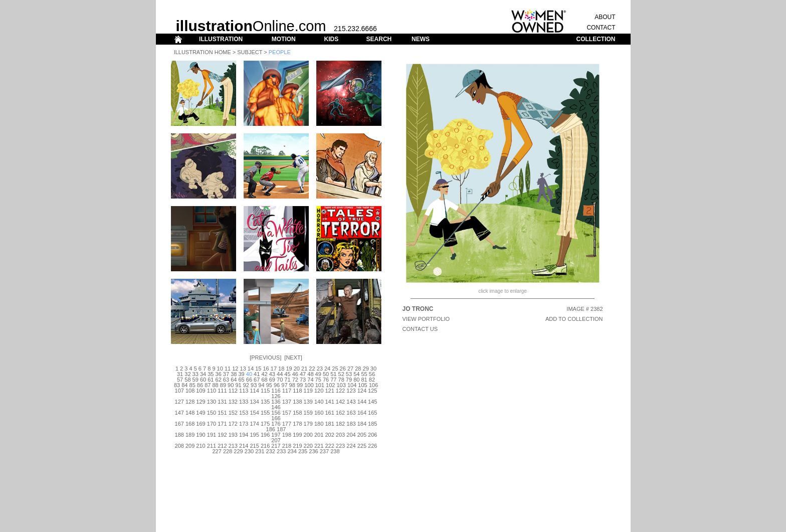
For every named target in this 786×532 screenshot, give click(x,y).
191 (212, 435)
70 (280, 380)
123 (351, 391)
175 (265, 424)
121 (329, 391)
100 (309, 385)
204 (351, 435)
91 (238, 385)
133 (244, 402)
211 (212, 446)
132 (233, 402)
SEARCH (379, 39)
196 (265, 435)
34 (203, 374)
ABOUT (605, 17)
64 (234, 380)
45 (287, 374)
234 (292, 451)
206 (372, 435)
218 (287, 446)
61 (211, 380)
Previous (265, 358)
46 (295, 374)
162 (340, 413)
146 (276, 407)
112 (233, 391)
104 (352, 385)
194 (244, 435)
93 (254, 385)
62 (219, 380)
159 (308, 413)
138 (297, 402)
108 (190, 391)
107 (179, 391)
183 (351, 424)
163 (351, 413)
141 (329, 402)
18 (281, 369)
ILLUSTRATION (221, 39)
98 (292, 385)
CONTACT (601, 28)
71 (287, 380)
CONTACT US (420, 329)
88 (215, 385)
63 (226, 380)
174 (254, 424)
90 (231, 385)
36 (219, 374)
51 (333, 374)
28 (358, 369)
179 (308, 424)
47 (303, 374)
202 (329, 435)
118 (297, 391)
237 (324, 451)
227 (217, 451)
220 (308, 446)
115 (265, 391)
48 (310, 374)
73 (303, 380)
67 (257, 380)
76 (326, 380)
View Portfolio (426, 319)
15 (258, 369)
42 (264, 374)
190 (201, 435)
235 (303, 451)
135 (265, 402)
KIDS (331, 39)
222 (329, 446)
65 (241, 380)
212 (222, 446)
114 (254, 391)
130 (212, 402)
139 (308, 402)
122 (340, 391)
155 (265, 413)
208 (179, 446)
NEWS (421, 39)
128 (190, 402)
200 (308, 435)
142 (340, 402)
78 (341, 380)
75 (318, 380)
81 (364, 380)
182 (340, 424)
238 (335, 451)
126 (276, 396)
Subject (250, 52)
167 (179, 424)
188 (179, 435)
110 (212, 391)
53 (349, 374)
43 (272, 374)
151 (222, 413)
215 (254, 446)
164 (362, 413)
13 (243, 369)
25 (335, 369)
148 (190, 413)
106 (373, 385)
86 (200, 385)
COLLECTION (596, 39)
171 (222, 424)
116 (276, 391)
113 (244, 391)
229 (238, 451)
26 (343, 369)
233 (281, 451)
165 (372, 413)
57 (180, 380)
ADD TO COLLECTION (574, 319)
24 (327, 369)
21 (304, 369)
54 (356, 374)
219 (297, 446)
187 (281, 429)
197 (276, 435)
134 (254, 402)
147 (179, 413)
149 (201, 413)
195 (254, 435)
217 (276, 446)
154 (254, 413)
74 (310, 380)
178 (297, 424)
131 (222, 402)
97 (284, 385)
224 (351, 446)
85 (192, 385)
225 (362, 446)
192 (222, 435)
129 (201, 402)
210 (201, 446)
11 (228, 369)
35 (211, 374)
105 (362, 385)
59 (195, 380)
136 (276, 402)
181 (329, 424)
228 (228, 451)
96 (277, 385)
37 (226, 374)
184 (362, 424)
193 (233, 435)
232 (271, 451)
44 (280, 374)
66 (249, 380)
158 (297, 413)
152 (233, 413)
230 (249, 451)
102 (330, 385)
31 (180, 374)
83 (177, 385)
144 (362, 402)
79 (349, 380)
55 (364, 374)
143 (351, 402)
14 (251, 369)
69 (272, 380)
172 (233, 424)
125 (372, 391)
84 (184, 385)
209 (190, 446)
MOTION (284, 39)
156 (276, 413)
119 (308, 391)
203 (340, 435)
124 (362, 391)
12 (235, 369)
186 (271, 429)
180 (319, 424)
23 (320, 369)
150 (212, 413)
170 (212, 424)
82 (372, 380)
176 (276, 424)
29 (366, 369)
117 (287, 391)
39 (241, 374)
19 (289, 369)
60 (203, 380)
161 (329, 413)
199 (297, 435)
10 (220, 369)
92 (246, 385)
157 (287, 413)
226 (372, 446)
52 (341, 374)
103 (341, 385)
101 (320, 385)
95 (269, 385)
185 (372, 424)
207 (276, 440)
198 (287, 435)
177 (287, 424)
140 (319, 402)
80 (356, 380)
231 (260, 451)
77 (333, 380)
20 (297, 369)
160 (319, 413)
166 (276, 418)
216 (265, 446)
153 (244, 413)
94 (261, 385)
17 (274, 369)
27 (350, 369)
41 (257, 374)
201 (319, 435)
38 (234, 374)
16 (266, 369)
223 (340, 446)
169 (201, 424)
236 (313, 451)
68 (264, 380)
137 (287, 402)
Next (293, 358)
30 (373, 369)
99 (300, 385)
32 (187, 374)
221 (319, 446)
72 (295, 380)
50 (326, 374)
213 (233, 446)
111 (222, 391)
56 (372, 374)
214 (244, 446)
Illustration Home (203, 52)
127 (179, 402)
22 (312, 369)
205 (362, 435)
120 (319, 391)
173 (244, 424)
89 (223, 385)
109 (201, 391)
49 (318, 374)
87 (208, 385)
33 (195, 374)
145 (372, 402)
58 (187, 380)
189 (190, 435)
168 (190, 424)
